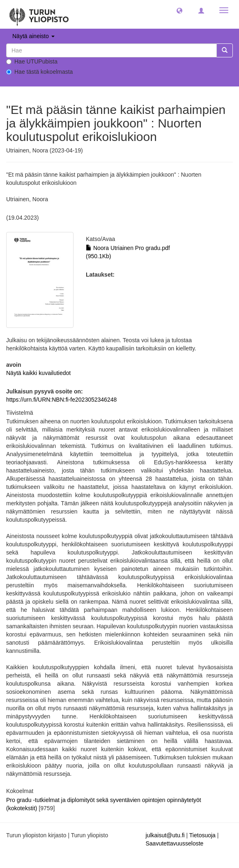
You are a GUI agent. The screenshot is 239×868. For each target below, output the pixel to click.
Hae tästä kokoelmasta (39, 72)
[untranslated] (111, 50)
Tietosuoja (202, 835)
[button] (179, 10)
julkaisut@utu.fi (165, 835)
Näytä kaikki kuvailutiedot (38, 373)
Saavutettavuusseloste (175, 843)
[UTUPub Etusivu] (39, 14)
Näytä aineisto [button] (33, 36)
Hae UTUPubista (32, 61)
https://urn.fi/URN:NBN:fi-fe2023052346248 (61, 400)
